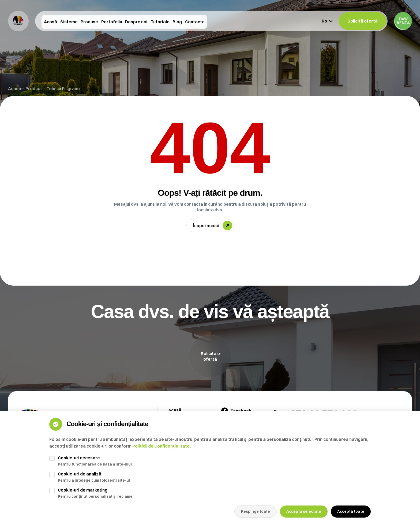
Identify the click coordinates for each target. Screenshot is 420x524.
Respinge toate (256, 511)
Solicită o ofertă (210, 356)
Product (34, 88)
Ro (327, 21)
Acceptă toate (351, 511)
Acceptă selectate (304, 511)
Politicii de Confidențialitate (161, 446)
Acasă (15, 88)
